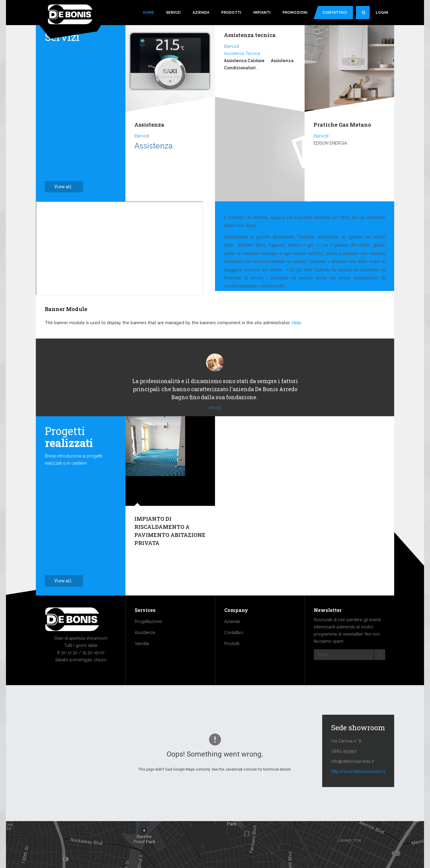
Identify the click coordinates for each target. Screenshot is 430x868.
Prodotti (231, 13)
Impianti (262, 13)
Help (297, 323)
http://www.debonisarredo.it (358, 789)
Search (366, 15)
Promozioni (295, 13)
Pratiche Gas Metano (342, 125)
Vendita (142, 662)
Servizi (173, 13)
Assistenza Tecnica (242, 53)
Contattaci (335, 13)
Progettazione (148, 639)
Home (148, 13)
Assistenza (149, 125)
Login (382, 13)
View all (66, 187)
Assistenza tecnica (250, 35)
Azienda (201, 13)
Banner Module (66, 309)
